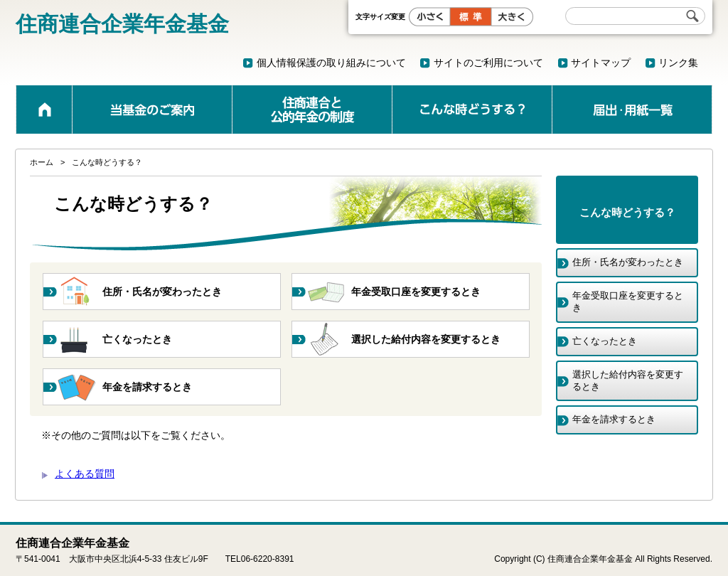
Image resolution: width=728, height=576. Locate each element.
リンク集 (678, 63)
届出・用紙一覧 (632, 110)
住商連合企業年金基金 (122, 24)
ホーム (44, 110)
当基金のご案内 (152, 110)
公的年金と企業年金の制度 (312, 110)
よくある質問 (85, 474)
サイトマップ (601, 63)
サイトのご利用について (488, 63)
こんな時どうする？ (472, 110)
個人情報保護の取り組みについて (331, 63)
